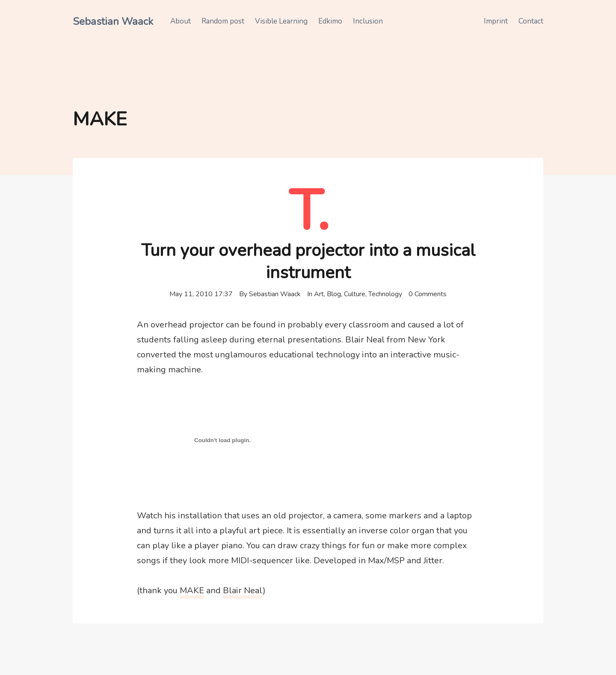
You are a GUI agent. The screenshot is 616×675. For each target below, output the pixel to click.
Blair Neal (243, 590)
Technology (385, 294)
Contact (531, 21)
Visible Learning (281, 21)
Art (319, 294)
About (181, 21)
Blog (334, 294)
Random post (223, 21)
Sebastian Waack (113, 21)
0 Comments (428, 294)
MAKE (192, 590)
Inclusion (368, 21)
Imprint (496, 21)
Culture (355, 294)
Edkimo (330, 21)
